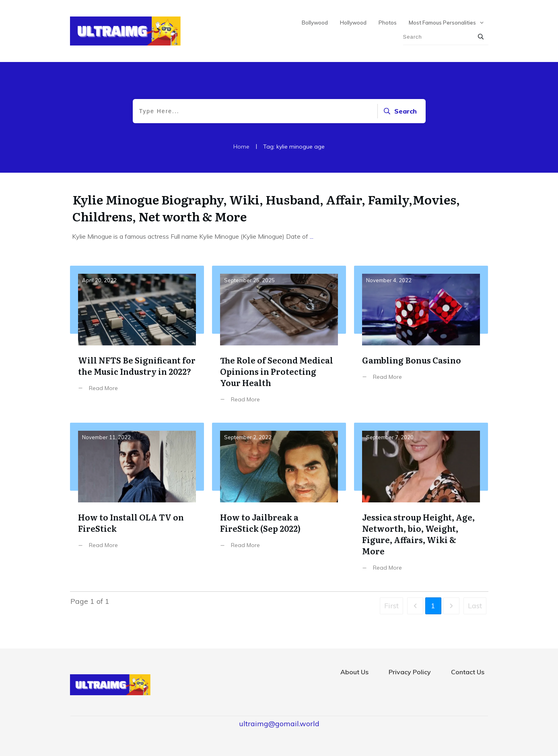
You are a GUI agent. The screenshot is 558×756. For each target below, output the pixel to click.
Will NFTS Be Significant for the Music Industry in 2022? (137, 340)
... (312, 236)
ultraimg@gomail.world (279, 724)
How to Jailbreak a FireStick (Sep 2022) (279, 503)
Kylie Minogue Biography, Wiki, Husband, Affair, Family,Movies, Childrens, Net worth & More (266, 208)
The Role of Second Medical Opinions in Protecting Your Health (279, 340)
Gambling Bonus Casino (421, 340)
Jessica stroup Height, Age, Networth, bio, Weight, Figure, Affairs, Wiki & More (421, 503)
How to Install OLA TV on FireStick (137, 503)
